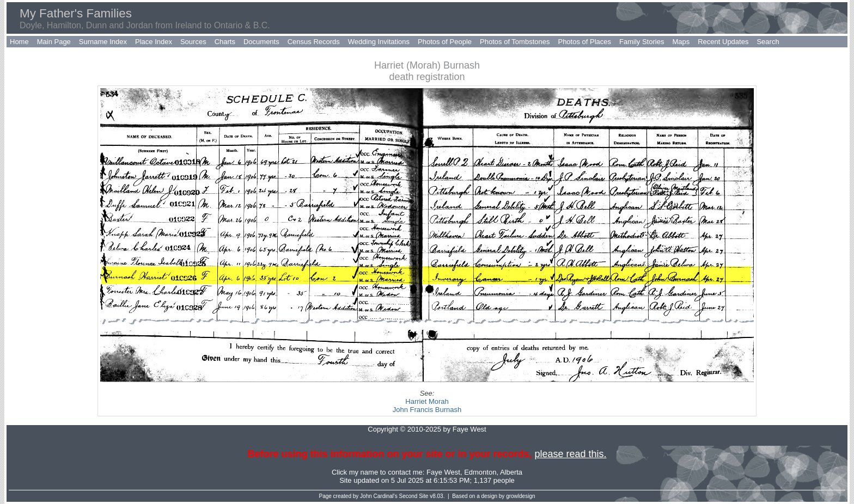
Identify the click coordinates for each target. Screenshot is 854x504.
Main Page (54, 42)
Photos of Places (584, 42)
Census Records (314, 42)
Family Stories (642, 42)
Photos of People (445, 42)
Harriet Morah (427, 401)
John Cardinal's (379, 496)
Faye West (443, 472)
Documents (261, 42)
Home (19, 42)
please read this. (570, 454)
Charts (225, 42)
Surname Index (103, 42)
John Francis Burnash (427, 410)
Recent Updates (723, 42)
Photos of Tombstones (515, 42)
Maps (681, 42)
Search (768, 42)
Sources (193, 42)
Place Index (154, 42)
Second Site (414, 496)
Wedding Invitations (379, 42)
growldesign (520, 496)
